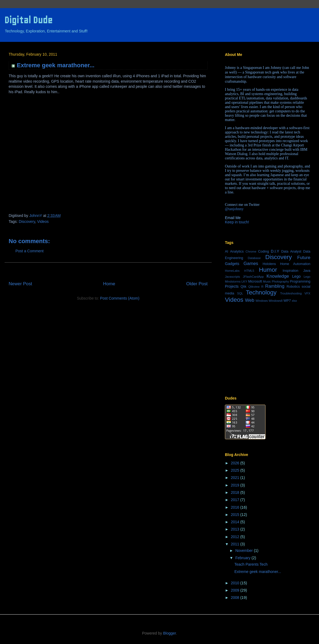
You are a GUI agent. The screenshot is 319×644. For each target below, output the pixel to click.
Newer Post (20, 284)
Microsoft (255, 281)
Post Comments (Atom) (120, 298)
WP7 (287, 301)
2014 (236, 522)
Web (250, 300)
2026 (236, 463)
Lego (296, 276)
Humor (268, 270)
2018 (236, 492)
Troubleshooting (291, 293)
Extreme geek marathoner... (258, 572)
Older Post (197, 284)
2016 (236, 507)
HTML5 (249, 271)
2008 (236, 598)
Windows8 (276, 301)
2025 (236, 470)
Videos (43, 222)
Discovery (27, 222)
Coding (264, 251)
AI (227, 251)
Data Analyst (291, 251)
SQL (240, 293)
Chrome (251, 251)
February (243, 558)
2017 (236, 500)
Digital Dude (28, 20)
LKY (244, 281)
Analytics (237, 251)
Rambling (275, 286)
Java (307, 271)
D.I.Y (275, 251)
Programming (300, 281)
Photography (280, 281)
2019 (236, 485)
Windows (262, 301)
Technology (261, 292)
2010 (236, 583)
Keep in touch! (237, 222)
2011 (236, 544)
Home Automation (295, 264)
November (244, 551)
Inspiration (290, 271)
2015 (236, 515)
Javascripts (232, 277)
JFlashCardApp (253, 277)
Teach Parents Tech (251, 564)
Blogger (169, 633)
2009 (236, 590)
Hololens (269, 264)
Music (267, 281)
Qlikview (254, 287)
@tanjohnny (234, 209)
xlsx (294, 301)
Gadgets (232, 264)
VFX (307, 293)
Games (251, 264)
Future (304, 258)
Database (254, 258)
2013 (236, 529)
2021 (236, 478)
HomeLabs (232, 271)
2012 (236, 537)
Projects (232, 286)
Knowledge (278, 276)
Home (109, 284)
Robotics (293, 287)
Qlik (244, 287)
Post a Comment (29, 251)
